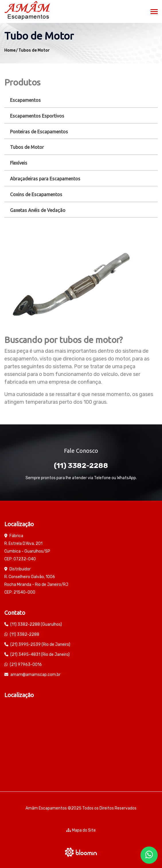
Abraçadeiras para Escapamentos (45, 179)
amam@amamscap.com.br (35, 675)
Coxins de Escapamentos (36, 194)
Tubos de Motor (34, 50)
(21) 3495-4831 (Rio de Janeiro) (40, 655)
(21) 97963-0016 (26, 665)
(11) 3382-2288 (81, 466)
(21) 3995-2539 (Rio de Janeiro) (40, 644)
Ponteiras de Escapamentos (39, 132)
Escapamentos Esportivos (37, 116)
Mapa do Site (81, 830)
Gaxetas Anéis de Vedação (38, 210)
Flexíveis (19, 163)
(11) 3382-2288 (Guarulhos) (36, 624)
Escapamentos (25, 100)
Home (10, 50)
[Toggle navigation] (154, 12)
